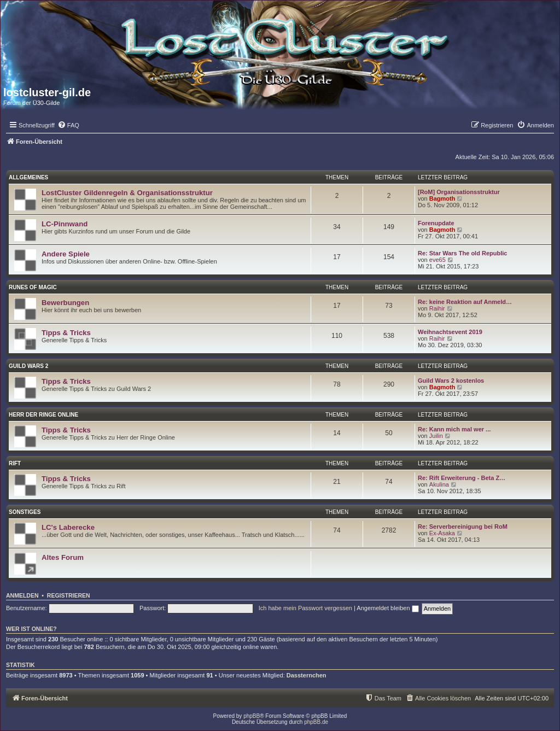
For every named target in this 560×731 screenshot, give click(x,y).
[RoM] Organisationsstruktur (459, 192)
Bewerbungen (65, 303)
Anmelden (22, 595)
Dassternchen (307, 675)
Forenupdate (436, 223)
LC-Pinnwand (65, 224)
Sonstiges (25, 512)
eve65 (437, 260)
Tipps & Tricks (66, 333)
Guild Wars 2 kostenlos (451, 381)
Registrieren (69, 595)
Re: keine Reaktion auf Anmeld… (465, 302)
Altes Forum (63, 557)
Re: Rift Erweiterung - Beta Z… (462, 478)
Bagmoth (442, 198)
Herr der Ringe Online (43, 415)
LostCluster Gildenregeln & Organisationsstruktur (127, 193)
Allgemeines (28, 177)
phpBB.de (316, 722)
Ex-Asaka (442, 533)
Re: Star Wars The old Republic (462, 253)
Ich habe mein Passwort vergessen (305, 608)
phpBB (252, 716)
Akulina (439, 484)
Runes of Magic (33, 287)
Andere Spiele (66, 254)
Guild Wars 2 (28, 366)
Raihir (437, 308)
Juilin (436, 436)
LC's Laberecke (68, 527)
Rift (15, 463)
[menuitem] (68, 125)
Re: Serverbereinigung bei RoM (463, 527)
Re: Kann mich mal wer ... (454, 429)
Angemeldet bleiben (387, 608)
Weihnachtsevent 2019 (450, 332)
